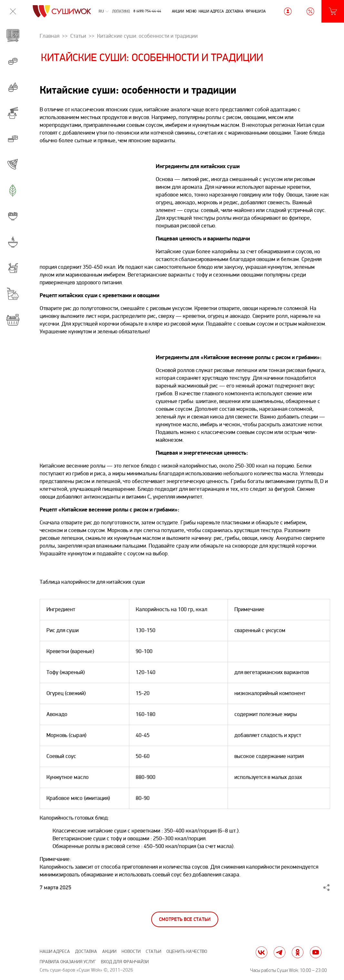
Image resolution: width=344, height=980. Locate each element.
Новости (131, 951)
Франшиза (256, 11)
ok (298, 952)
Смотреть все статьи (185, 919)
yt (316, 952)
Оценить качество (187, 951)
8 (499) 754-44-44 (147, 11)
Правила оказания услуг (68, 962)
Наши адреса (211, 11)
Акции (178, 11)
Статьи (153, 951)
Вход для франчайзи (125, 962)
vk (261, 952)
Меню (191, 11)
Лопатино (121, 11)
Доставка (235, 11)
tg (280, 952)
